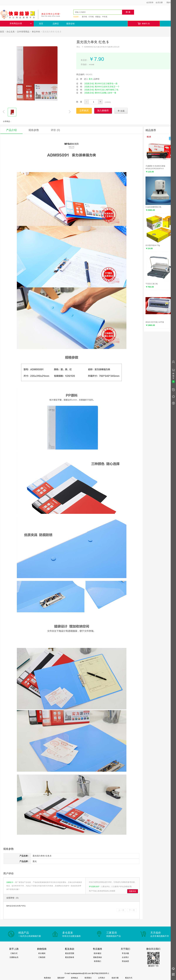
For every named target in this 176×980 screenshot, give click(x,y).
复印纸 (84, 17)
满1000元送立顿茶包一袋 (106, 83)
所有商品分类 (21, 24)
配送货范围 (70, 953)
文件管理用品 (23, 32)
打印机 (91, 17)
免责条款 (47, 978)
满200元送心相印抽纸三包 (106, 90)
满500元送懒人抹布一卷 (105, 93)
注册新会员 (14, 957)
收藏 (121, 111)
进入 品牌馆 (92, 79)
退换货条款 (98, 957)
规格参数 (34, 130)
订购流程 (42, 957)
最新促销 (70, 24)
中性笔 (105, 17)
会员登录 (150, 2)
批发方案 (115, 978)
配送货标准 (70, 957)
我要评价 (133, 891)
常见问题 (125, 953)
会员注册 (159, 2)
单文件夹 (36, 32)
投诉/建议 (97, 953)
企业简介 (125, 957)
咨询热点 (75, 978)
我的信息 (171, 2)
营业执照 (125, 961)
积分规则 (42, 953)
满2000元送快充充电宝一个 (107, 87)
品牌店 (56, 24)
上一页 (121, 910)
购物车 (144, 24)
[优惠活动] (89, 83)
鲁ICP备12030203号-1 (100, 973)
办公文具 (11, 32)
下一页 (132, 910)
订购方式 (14, 953)
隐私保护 (61, 978)
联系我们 (98, 961)
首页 (41, 24)
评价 (55, 130)
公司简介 (102, 978)
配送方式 (129, 978)
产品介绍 (11, 130)
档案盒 (98, 17)
